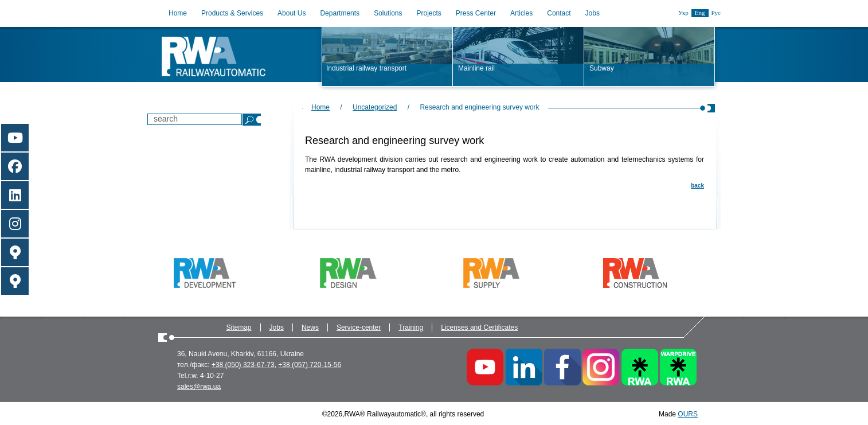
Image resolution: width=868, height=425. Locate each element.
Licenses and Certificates (479, 327)
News (310, 327)
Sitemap (239, 327)
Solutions (388, 13)
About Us (292, 13)
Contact (559, 13)
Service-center (359, 327)
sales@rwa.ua (199, 387)
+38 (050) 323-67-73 (243, 365)
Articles (521, 13)
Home (178, 13)
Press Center (476, 13)
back (697, 186)
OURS (688, 414)
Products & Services (232, 13)
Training (411, 327)
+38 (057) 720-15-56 (310, 365)
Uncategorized (375, 107)
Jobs (593, 13)
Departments (340, 13)
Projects (429, 13)
